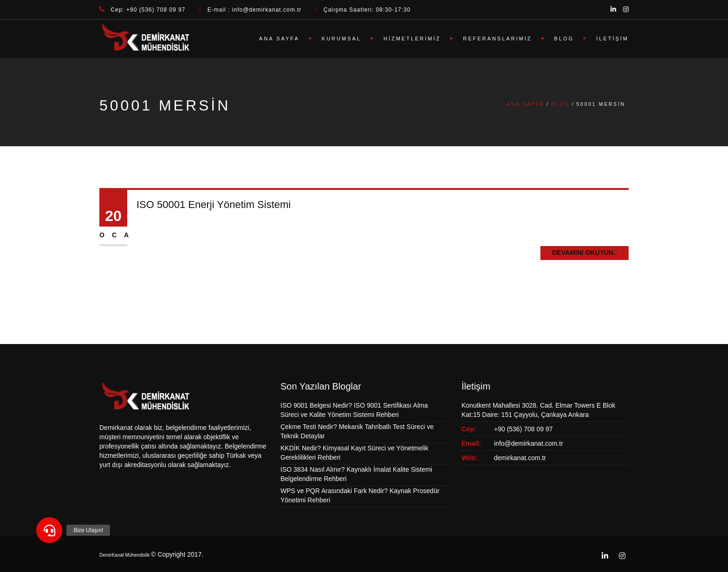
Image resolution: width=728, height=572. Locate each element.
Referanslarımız (497, 39)
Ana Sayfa (279, 39)
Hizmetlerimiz (412, 39)
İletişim (612, 39)
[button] (49, 530)
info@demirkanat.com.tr (529, 443)
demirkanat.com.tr (520, 458)
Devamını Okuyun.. (585, 253)
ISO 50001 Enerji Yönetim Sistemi (214, 205)
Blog (564, 39)
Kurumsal (341, 39)
